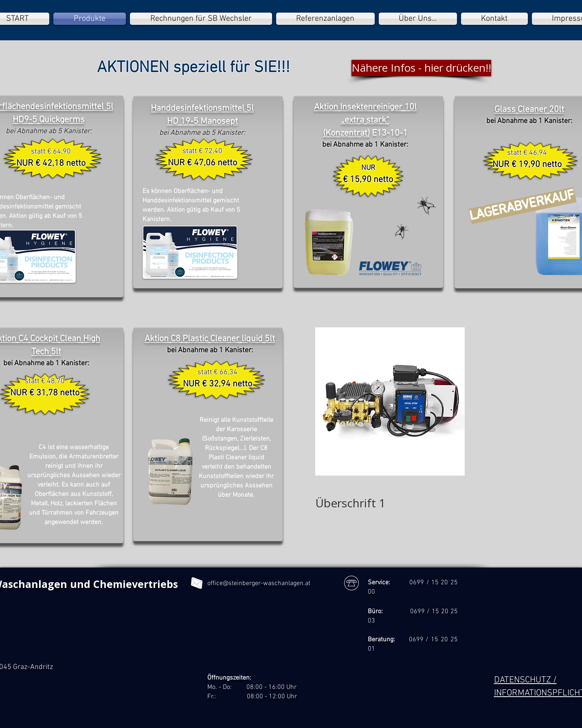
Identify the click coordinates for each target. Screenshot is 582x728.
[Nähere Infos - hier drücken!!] (421, 68)
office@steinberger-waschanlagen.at (259, 583)
